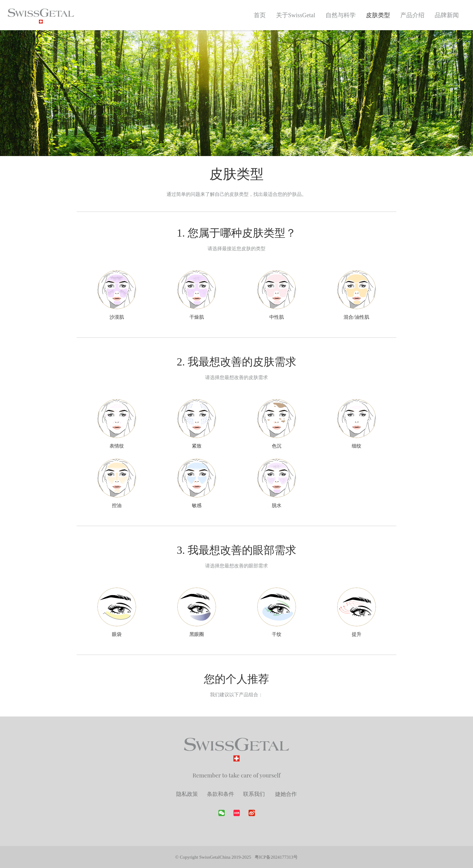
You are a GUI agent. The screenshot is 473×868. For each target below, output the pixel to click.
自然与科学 (341, 15)
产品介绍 (412, 15)
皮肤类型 (378, 15)
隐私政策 (187, 794)
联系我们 (255, 794)
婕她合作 (286, 794)
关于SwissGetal (296, 15)
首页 (260, 15)
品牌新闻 (447, 15)
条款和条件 (221, 794)
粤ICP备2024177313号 (276, 857)
